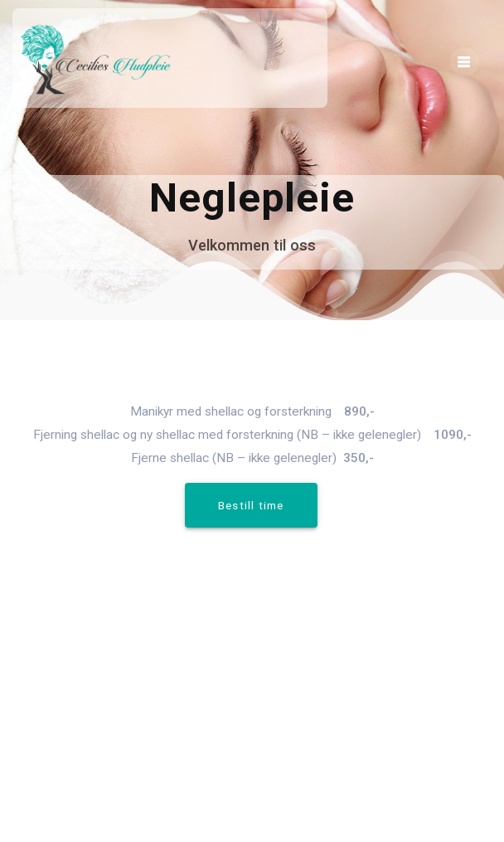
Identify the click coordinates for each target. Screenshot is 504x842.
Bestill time (251, 505)
